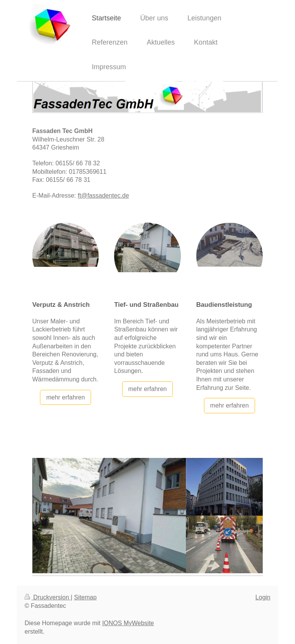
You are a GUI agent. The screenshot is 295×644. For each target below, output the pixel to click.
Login (263, 597)
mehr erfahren (65, 397)
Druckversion (48, 597)
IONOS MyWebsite (128, 623)
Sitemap (85, 597)
